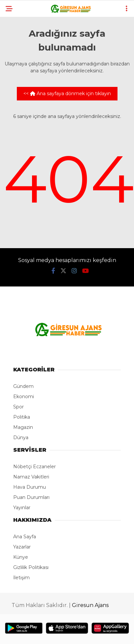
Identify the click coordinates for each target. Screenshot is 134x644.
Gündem (23, 386)
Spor (18, 407)
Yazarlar (22, 547)
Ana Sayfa (25, 537)
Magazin (23, 427)
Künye (21, 557)
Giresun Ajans (90, 605)
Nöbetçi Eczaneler (34, 467)
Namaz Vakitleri (31, 477)
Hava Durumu (30, 487)
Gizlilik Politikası (31, 567)
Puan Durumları (31, 497)
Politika (22, 417)
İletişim (21, 578)
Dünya (21, 437)
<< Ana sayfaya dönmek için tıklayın (67, 94)
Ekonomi (24, 397)
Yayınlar (22, 508)
